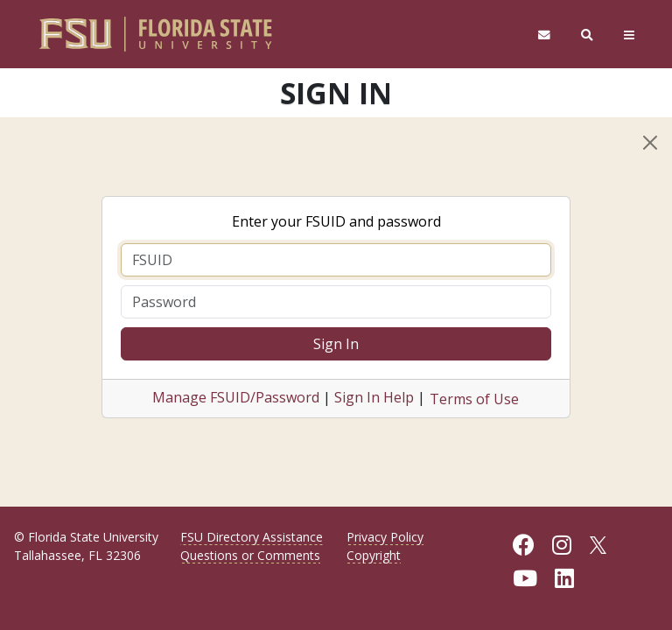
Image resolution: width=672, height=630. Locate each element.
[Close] (650, 143)
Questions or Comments (250, 555)
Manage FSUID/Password (236, 397)
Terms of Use (474, 399)
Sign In (336, 344)
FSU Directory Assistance (252, 537)
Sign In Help (374, 397)
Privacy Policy (385, 537)
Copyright (374, 555)
